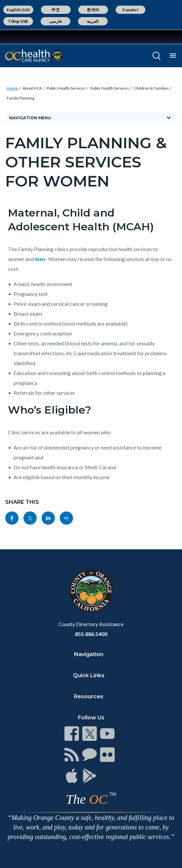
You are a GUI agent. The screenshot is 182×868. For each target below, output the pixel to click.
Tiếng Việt (18, 21)
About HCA (32, 88)
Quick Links (89, 675)
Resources (89, 696)
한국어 (93, 10)
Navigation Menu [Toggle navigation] (91, 118)
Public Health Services (66, 88)
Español (130, 10)
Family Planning (20, 98)
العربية (93, 21)
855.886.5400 (91, 634)
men (40, 259)
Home (12, 88)
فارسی (55, 21)
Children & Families (151, 88)
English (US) (18, 10)
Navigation (89, 654)
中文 (56, 10)
